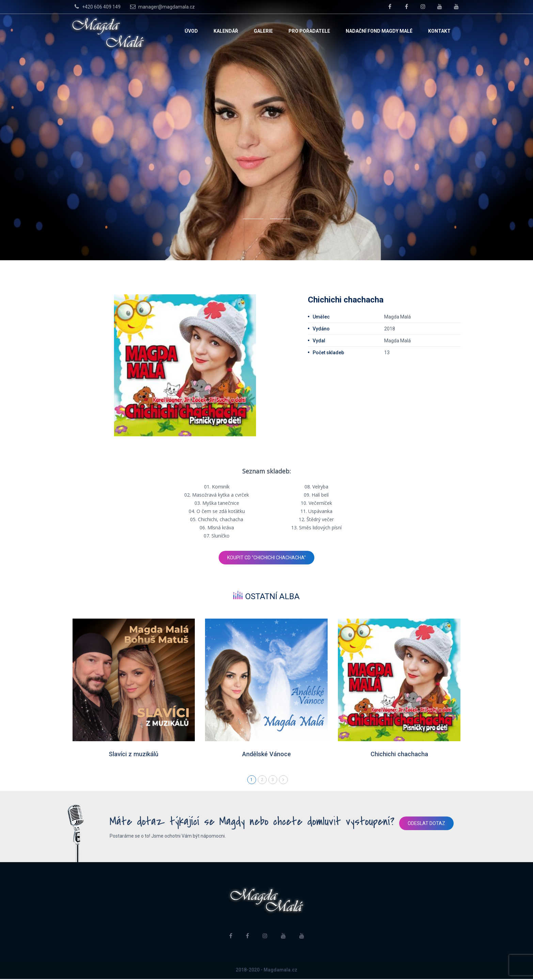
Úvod (191, 31)
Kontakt (439, 31)
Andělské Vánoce (266, 755)
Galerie (263, 31)
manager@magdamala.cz (162, 6)
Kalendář (226, 31)
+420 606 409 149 (97, 6)
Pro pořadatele (309, 31)
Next (283, 781)
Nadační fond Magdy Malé (379, 31)
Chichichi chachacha (399, 755)
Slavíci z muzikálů (134, 755)
